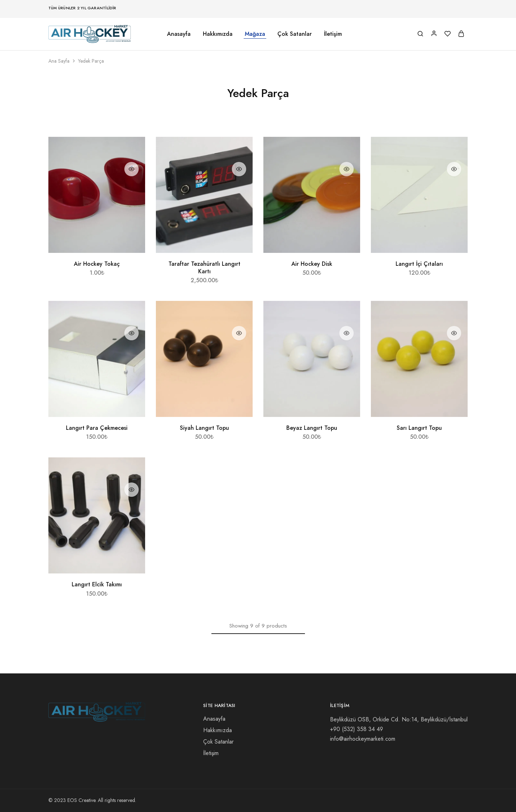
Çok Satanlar (295, 34)
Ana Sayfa (59, 61)
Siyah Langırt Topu (204, 428)
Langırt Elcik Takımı (97, 584)
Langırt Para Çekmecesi (97, 428)
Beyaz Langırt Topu (312, 428)
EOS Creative (81, 800)
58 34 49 (357, 729)
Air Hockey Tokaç (97, 264)
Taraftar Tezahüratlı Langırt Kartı (204, 268)
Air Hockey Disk (312, 264)
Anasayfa (179, 34)
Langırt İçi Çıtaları (419, 264)
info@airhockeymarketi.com (363, 739)
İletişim (333, 34)
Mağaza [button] (255, 34)
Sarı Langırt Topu (419, 428)
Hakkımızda (218, 34)
